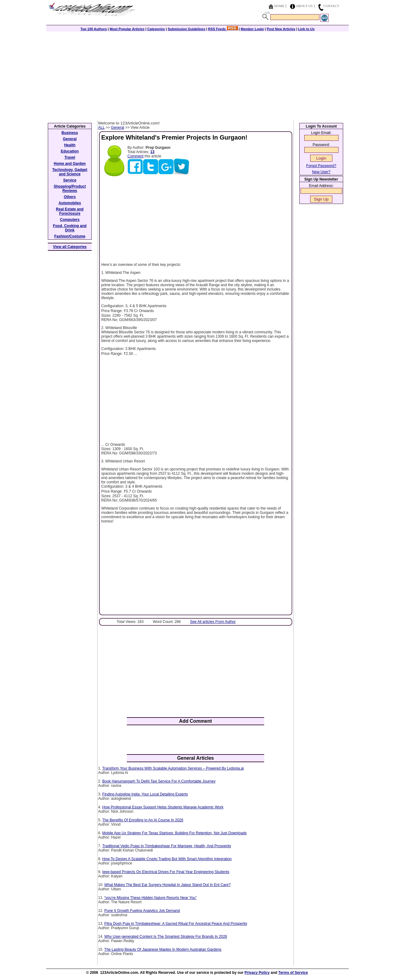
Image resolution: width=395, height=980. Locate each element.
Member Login (252, 29)
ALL (101, 128)
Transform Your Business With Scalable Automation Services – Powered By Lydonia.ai (173, 768)
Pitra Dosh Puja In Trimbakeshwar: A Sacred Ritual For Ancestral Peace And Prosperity (176, 924)
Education (70, 151)
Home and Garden (70, 164)
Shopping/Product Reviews (70, 189)
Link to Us (306, 29)
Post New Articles (281, 29)
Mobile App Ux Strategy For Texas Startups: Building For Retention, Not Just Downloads (174, 833)
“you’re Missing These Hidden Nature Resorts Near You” (150, 898)
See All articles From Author (213, 622)
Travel (70, 157)
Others (70, 197)
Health (70, 145)
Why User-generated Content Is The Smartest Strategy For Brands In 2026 (166, 937)
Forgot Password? (321, 166)
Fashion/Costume (70, 236)
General (118, 128)
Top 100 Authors (94, 29)
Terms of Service (293, 973)
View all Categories (70, 247)
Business (70, 133)
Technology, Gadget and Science (70, 172)
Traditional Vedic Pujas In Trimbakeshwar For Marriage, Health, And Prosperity (167, 846)
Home (279, 6)
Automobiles (70, 203)
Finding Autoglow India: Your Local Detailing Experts (145, 794)
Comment (135, 156)
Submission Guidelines (186, 29)
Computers (70, 220)
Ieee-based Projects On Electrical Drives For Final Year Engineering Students (166, 872)
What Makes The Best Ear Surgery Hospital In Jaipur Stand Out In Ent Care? (167, 885)
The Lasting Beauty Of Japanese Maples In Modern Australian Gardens (163, 950)
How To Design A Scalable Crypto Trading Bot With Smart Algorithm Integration (167, 859)
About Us (304, 6)
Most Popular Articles (127, 29)
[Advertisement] (197, 75)
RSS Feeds (223, 29)
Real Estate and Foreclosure (70, 211)
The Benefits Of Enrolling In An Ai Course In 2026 (143, 820)
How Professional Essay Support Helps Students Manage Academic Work (163, 807)
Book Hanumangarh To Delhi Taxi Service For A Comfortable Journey (159, 781)
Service (70, 180)
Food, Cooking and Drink (70, 228)
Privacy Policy (257, 973)
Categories (156, 29)
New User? (321, 172)
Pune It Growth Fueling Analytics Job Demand (142, 911)
